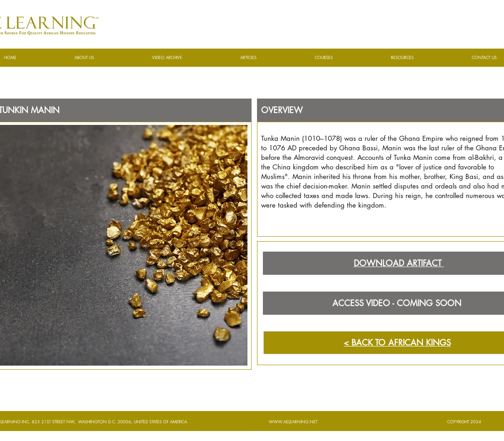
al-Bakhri (481, 157)
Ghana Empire (421, 138)
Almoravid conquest (323, 157)
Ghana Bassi (358, 148)
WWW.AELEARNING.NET (293, 421)
